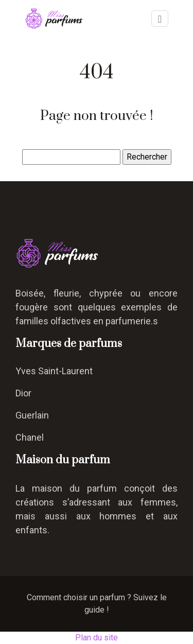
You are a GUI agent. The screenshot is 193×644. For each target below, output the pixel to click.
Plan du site (97, 638)
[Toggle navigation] (160, 19)
